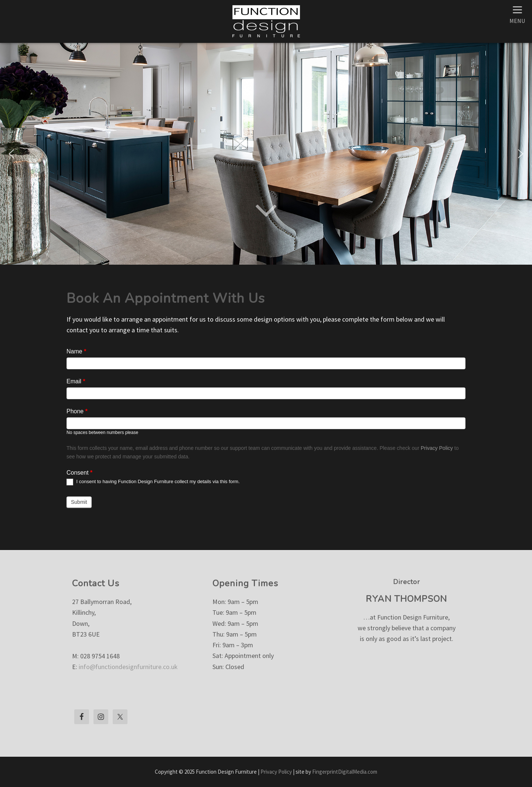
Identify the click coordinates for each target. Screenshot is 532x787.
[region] (266, 154)
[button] (11, 154)
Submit (79, 502)
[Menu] (517, 14)
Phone (77, 411)
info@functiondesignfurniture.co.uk (128, 667)
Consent (79, 473)
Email (76, 381)
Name (76, 351)
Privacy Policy (437, 448)
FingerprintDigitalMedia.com (345, 772)
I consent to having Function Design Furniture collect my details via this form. (153, 482)
